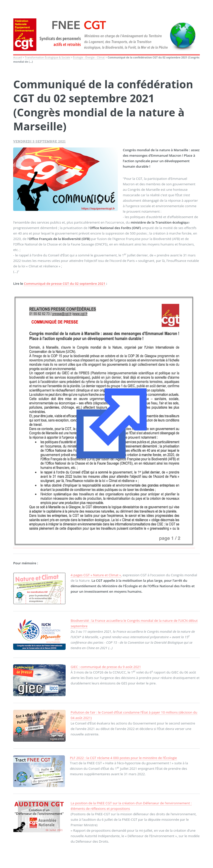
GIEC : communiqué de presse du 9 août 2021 (106, 667)
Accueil (18, 57)
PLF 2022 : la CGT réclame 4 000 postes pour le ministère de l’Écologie (123, 758)
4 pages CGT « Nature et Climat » (96, 575)
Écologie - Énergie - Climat (89, 57)
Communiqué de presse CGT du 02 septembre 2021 (65, 284)
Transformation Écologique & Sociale (47, 57)
